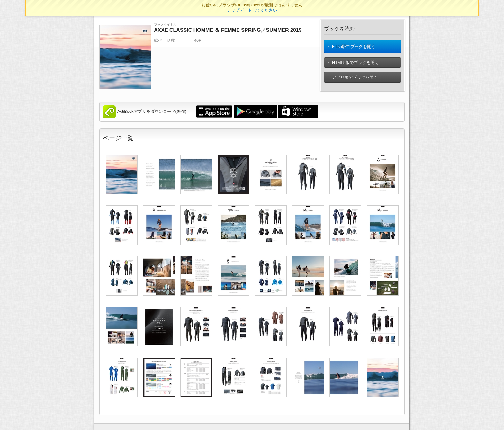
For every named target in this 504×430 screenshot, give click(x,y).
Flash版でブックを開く (352, 47)
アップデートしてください (252, 10)
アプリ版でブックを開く (353, 79)
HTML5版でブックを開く (353, 64)
